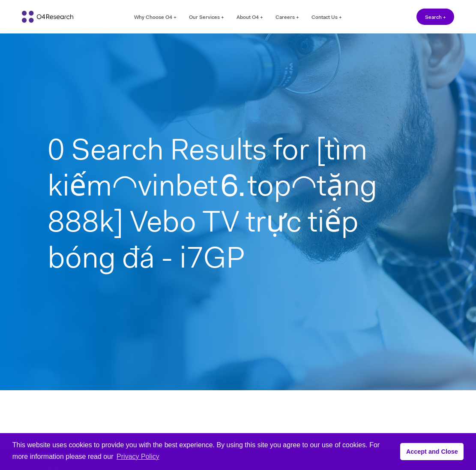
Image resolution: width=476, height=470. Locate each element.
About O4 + (250, 17)
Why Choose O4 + (155, 17)
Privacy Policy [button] (138, 456)
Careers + (287, 17)
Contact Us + (327, 17)
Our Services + (207, 17)
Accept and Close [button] (432, 452)
